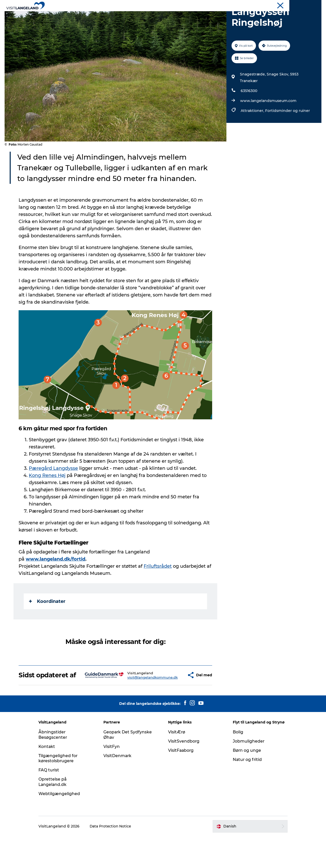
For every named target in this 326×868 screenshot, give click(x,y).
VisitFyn (114, 778)
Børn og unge (245, 782)
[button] (171, 703)
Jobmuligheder (247, 773)
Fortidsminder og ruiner (287, 135)
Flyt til (297, 5)
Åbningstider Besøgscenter (57, 766)
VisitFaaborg (181, 782)
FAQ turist (53, 802)
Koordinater (47, 626)
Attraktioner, (253, 135)
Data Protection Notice (115, 858)
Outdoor (160, 16)
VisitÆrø (177, 764)
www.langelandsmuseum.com (268, 125)
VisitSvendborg (184, 773)
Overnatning (188, 16)
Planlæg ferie (220, 16)
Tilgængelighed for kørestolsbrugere (62, 790)
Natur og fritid (246, 791)
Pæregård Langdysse (54, 493)
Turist (283, 5)
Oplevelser (104, 16)
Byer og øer (133, 16)
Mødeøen (314, 5)
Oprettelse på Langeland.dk (57, 813)
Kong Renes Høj (47, 500)
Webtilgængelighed (64, 825)
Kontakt (51, 778)
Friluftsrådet (158, 590)
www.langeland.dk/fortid (56, 583)
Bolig (236, 764)
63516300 (249, 115)
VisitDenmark (120, 787)
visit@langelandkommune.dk (138, 705)
